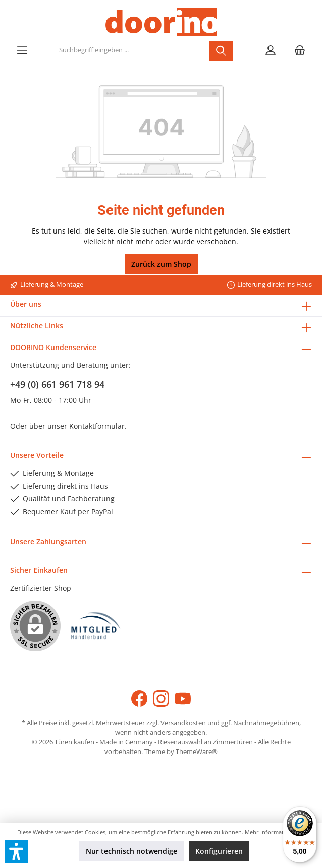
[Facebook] (139, 699)
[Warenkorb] (300, 51)
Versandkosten (183, 723)
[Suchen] (221, 51)
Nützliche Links (37, 326)
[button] (17, 851)
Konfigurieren (219, 851)
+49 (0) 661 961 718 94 (57, 384)
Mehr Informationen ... (275, 832)
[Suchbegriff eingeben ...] (132, 51)
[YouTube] (183, 699)
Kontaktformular (97, 426)
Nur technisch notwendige (131, 851)
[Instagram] (161, 699)
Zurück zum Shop (161, 264)
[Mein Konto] (271, 51)
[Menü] (22, 51)
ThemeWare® (197, 752)
